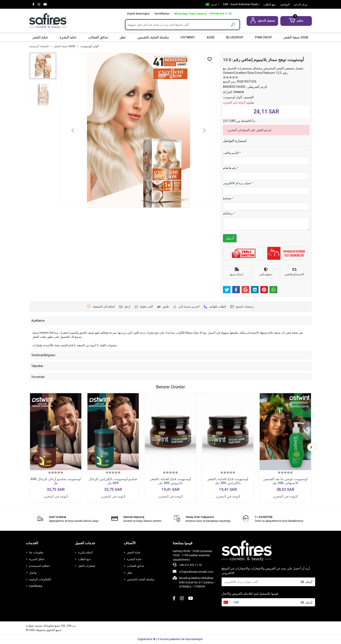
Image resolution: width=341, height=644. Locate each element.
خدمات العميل (85, 543)
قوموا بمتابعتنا (183, 543)
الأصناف (130, 543)
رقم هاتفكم (231, 168)
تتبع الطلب (269, 4)
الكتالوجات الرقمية (40, 579)
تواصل (33, 573)
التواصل (285, 4)
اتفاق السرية (37, 559)
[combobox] (227, 602)
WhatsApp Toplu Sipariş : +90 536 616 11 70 (203, 14)
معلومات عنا (36, 552)
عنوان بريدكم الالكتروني (238, 183)
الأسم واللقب (232, 153)
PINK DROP (263, 37)
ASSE (211, 37)
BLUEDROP (235, 37)
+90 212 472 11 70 (187, 565)
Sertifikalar (162, 14)
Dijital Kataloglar (139, 14)
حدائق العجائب (98, 37)
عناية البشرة (68, 37)
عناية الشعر (40, 37)
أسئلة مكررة (85, 552)
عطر (123, 37)
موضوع (228, 198)
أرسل (230, 238)
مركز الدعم (301, 4)
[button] (262, 21)
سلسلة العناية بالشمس (153, 37)
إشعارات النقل (87, 566)
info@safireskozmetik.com (193, 571)
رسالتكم (229, 213)
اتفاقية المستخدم (39, 566)
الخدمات (32, 543)
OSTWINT (188, 37)
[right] (312, 447)
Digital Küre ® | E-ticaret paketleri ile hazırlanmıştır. (170, 639)
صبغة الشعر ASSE (296, 37)
